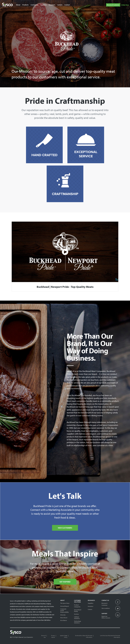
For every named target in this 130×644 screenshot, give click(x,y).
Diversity (63, 615)
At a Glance (64, 620)
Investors (91, 606)
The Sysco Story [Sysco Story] (65, 603)
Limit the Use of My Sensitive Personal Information (110, 636)
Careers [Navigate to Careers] (60, 5)
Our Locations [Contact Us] (106, 608)
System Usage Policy (64, 636)
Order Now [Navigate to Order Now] (125, 5)
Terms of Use (43, 636)
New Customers (65, 528)
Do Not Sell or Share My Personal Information (84, 636)
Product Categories (77, 606)
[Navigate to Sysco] (7, 5)
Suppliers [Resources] (91, 603)
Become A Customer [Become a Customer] (104, 604)
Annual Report (65, 606)
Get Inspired (65, 582)
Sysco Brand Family (78, 611)
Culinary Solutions (77, 618)
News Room (64, 618)
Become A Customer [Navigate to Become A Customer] (113, 5)
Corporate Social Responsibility (64, 611)
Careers (90, 609)
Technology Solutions (77, 622)
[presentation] (118, 602)
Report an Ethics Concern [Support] (106, 617)
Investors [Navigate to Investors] (52, 5)
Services (76, 614)
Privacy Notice (53, 636)
